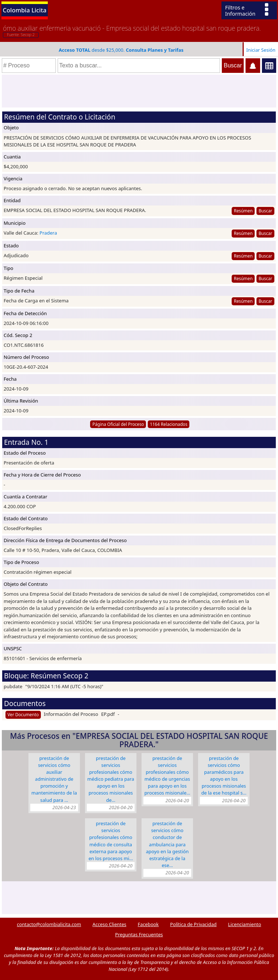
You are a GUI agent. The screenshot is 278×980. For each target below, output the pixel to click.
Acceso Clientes (110, 924)
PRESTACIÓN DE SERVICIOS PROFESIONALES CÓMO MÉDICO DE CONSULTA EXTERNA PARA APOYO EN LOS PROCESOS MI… (111, 841)
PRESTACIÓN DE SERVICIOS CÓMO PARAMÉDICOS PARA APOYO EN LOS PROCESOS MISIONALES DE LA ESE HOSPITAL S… (224, 776)
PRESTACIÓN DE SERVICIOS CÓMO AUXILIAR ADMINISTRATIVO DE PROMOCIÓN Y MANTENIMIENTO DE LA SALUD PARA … (54, 779)
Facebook (148, 924)
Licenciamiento (245, 924)
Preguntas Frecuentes (139, 934)
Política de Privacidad (193, 924)
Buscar (265, 211)
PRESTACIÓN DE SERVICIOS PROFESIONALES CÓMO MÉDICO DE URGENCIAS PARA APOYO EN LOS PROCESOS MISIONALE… (167, 776)
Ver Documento (23, 714)
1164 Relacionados (169, 424)
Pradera (48, 233)
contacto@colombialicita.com (49, 924)
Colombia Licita (25, 10)
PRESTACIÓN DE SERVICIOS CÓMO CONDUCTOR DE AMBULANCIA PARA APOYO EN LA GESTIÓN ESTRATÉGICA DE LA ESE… (167, 844)
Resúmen (243, 211)
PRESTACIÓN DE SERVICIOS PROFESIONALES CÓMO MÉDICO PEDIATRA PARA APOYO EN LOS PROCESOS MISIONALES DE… (111, 779)
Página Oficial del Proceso (118, 424)
